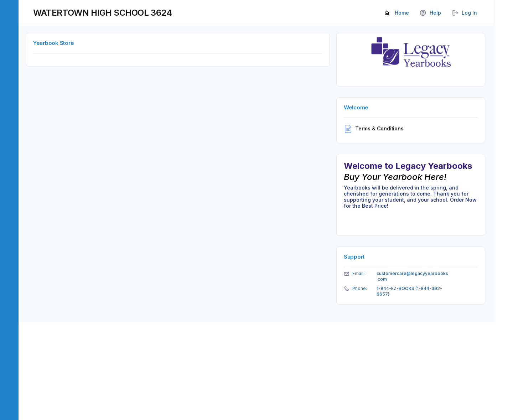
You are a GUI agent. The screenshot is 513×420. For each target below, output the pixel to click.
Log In (464, 13)
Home (397, 13)
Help (430, 13)
